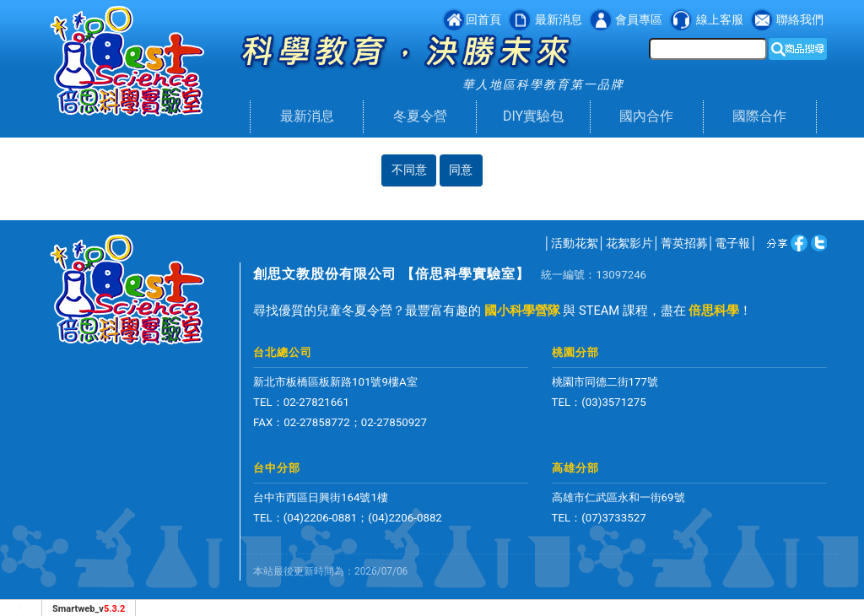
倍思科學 (714, 311)
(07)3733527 (613, 518)
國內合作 (646, 116)
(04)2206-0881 (321, 518)
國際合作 (759, 116)
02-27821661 (316, 402)
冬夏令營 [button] (420, 116)
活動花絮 (575, 243)
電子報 (732, 243)
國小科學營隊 (522, 311)
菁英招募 (684, 243)
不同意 (409, 170)
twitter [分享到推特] (789, 243)
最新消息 (307, 116)
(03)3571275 (613, 402)
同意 (461, 170)
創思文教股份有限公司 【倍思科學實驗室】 (391, 274)
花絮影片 (629, 243)
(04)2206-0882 (405, 518)
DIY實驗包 (533, 116)
